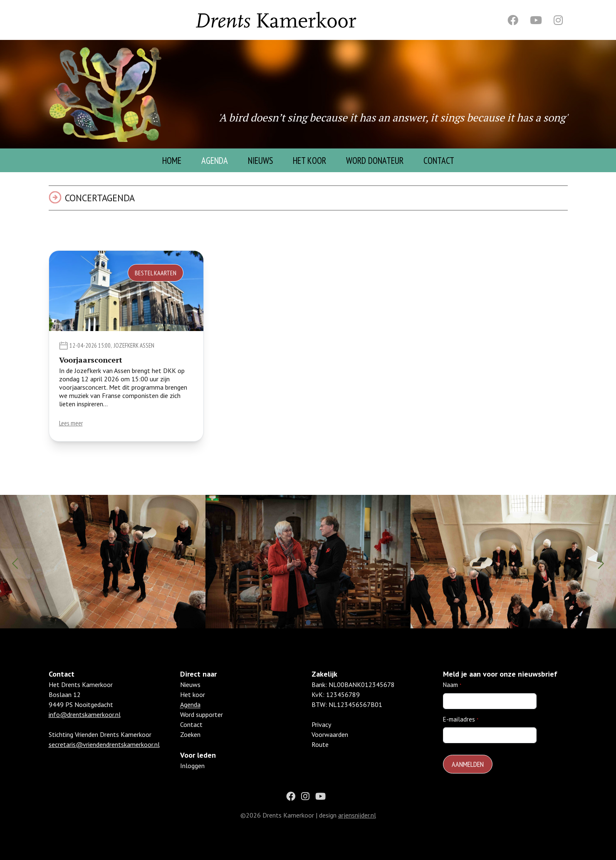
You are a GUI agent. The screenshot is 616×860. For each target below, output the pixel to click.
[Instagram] (558, 20)
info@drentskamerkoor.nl (85, 724)
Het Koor (309, 160)
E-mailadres (459, 729)
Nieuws (260, 160)
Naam (450, 695)
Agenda (215, 160)
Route (320, 754)
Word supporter (202, 724)
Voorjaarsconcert (91, 360)
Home (172, 160)
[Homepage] (106, 94)
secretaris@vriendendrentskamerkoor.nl (104, 754)
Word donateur (375, 160)
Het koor (193, 704)
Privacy (321, 734)
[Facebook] (513, 20)
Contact (439, 160)
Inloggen (192, 776)
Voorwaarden (330, 744)
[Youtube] (536, 20)
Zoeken (190, 744)
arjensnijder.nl (357, 825)
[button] (308, 623)
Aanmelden (468, 774)
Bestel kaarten (156, 273)
